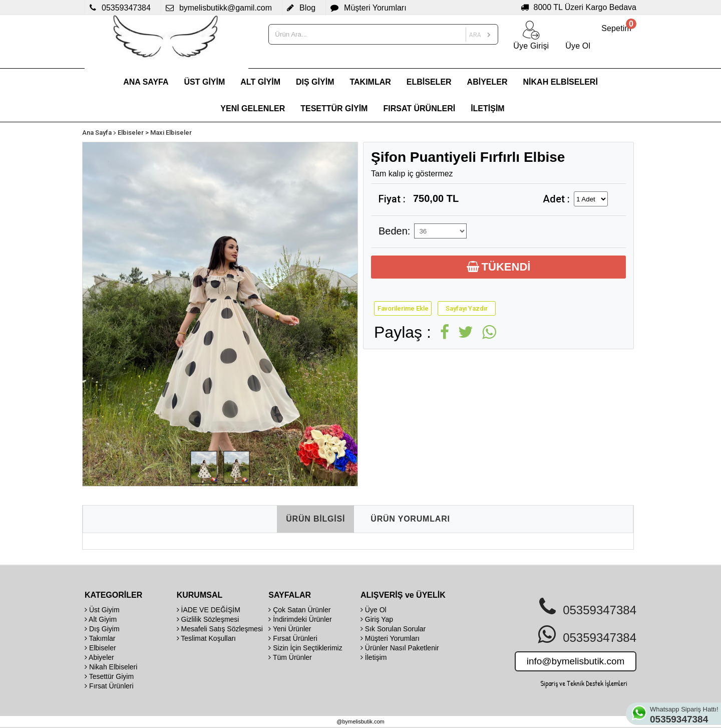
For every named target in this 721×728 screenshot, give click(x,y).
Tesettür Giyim (109, 676)
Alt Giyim (101, 619)
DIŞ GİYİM (315, 82)
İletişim (374, 657)
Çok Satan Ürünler (299, 610)
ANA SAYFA (146, 82)
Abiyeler (99, 657)
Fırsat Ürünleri (109, 686)
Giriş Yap (377, 619)
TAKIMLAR (370, 82)
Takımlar (100, 638)
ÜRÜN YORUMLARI (410, 519)
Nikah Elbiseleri (111, 667)
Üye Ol (374, 610)
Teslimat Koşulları (206, 638)
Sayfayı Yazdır (467, 308)
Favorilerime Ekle (403, 308)
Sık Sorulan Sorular (393, 629)
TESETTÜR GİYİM (334, 108)
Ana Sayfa (97, 133)
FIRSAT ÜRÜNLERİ (419, 108)
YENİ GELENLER (253, 108)
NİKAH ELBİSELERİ (561, 82)
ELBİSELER (429, 82)
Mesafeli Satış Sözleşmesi (220, 629)
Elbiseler (131, 133)
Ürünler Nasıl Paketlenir (400, 648)
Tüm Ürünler (290, 657)
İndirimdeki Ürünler (300, 619)
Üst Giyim (102, 610)
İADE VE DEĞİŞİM (209, 610)
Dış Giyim (102, 629)
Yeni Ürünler (290, 629)
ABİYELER (487, 82)
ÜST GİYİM (205, 82)
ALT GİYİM (260, 82)
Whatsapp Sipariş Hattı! (685, 715)
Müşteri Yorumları (390, 638)
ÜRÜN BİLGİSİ (315, 519)
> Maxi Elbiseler (168, 133)
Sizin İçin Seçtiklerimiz (305, 648)
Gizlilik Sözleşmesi (208, 619)
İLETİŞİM (488, 108)
